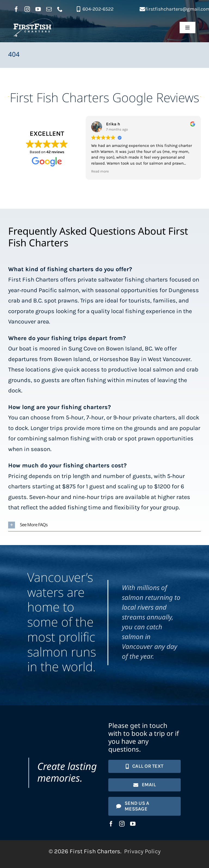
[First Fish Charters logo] (34, 22)
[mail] (49, 9)
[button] (104, 525)
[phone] (60, 9)
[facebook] (16, 9)
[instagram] (27, 9)
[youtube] (38, 9)
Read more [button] (100, 171)
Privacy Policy (142, 851)
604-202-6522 (98, 9)
